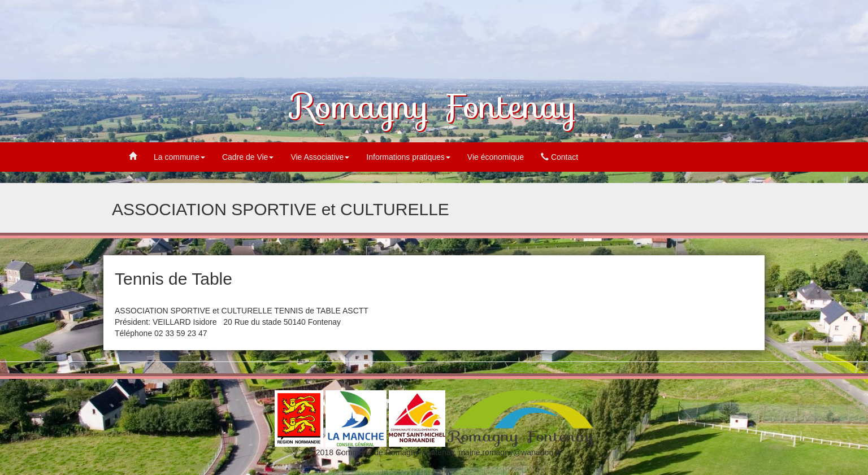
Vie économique (496, 157)
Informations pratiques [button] (408, 157)
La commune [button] (179, 157)
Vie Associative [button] (320, 157)
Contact (559, 157)
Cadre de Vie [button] (248, 157)
